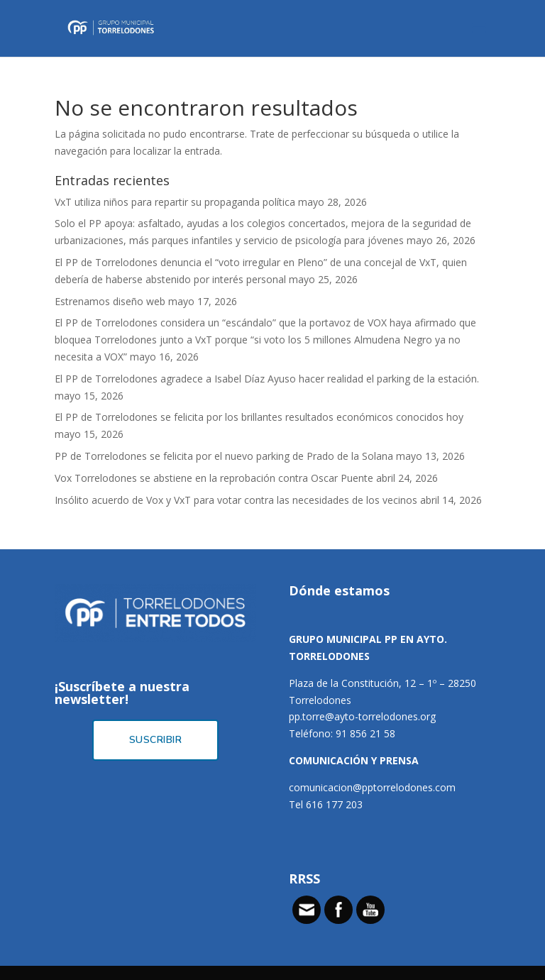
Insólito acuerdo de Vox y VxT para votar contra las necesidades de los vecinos (236, 500)
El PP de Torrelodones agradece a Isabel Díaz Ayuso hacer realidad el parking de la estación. (267, 379)
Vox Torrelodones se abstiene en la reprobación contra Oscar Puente (214, 478)
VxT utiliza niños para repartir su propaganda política (175, 202)
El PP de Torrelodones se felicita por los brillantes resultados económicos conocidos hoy (259, 417)
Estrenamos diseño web (110, 301)
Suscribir (156, 740)
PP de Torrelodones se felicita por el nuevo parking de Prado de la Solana (224, 456)
